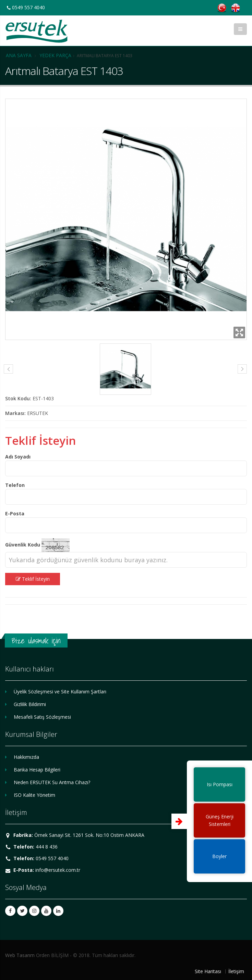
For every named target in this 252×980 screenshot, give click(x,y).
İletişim (236, 971)
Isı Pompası (220, 784)
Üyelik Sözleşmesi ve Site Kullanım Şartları (60, 692)
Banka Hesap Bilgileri (37, 770)
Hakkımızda (26, 757)
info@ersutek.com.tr (58, 870)
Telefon (15, 485)
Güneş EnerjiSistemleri (220, 820)
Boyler (219, 856)
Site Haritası (208, 971)
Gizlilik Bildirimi (30, 704)
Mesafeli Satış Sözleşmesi (42, 717)
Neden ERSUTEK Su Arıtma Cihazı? (52, 782)
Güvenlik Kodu (23, 545)
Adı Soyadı (18, 457)
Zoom (239, 332)
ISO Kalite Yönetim (34, 795)
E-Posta (15, 513)
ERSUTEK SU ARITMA (37, 31)
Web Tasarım (20, 955)
